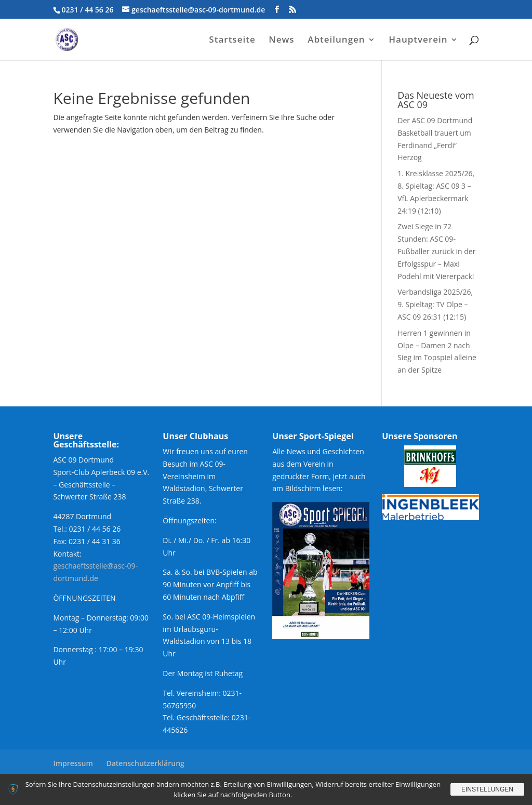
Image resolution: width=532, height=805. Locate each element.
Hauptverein (418, 41)
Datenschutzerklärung (145, 763)
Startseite (232, 41)
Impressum (73, 763)
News (281, 41)
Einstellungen (487, 789)
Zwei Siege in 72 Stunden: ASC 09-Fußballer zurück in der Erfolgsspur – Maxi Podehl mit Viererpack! (436, 251)
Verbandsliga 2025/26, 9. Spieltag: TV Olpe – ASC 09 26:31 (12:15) (435, 304)
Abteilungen (336, 41)
